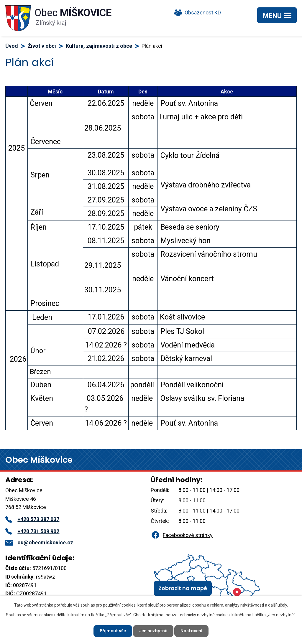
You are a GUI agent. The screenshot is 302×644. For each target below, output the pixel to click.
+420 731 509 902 (32, 531)
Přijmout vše (112, 631)
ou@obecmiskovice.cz (39, 542)
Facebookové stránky (182, 535)
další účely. (278, 605)
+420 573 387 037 (32, 519)
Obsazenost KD (196, 13)
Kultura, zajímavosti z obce (99, 46)
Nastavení (192, 631)
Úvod (12, 46)
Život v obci (42, 46)
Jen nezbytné (153, 631)
